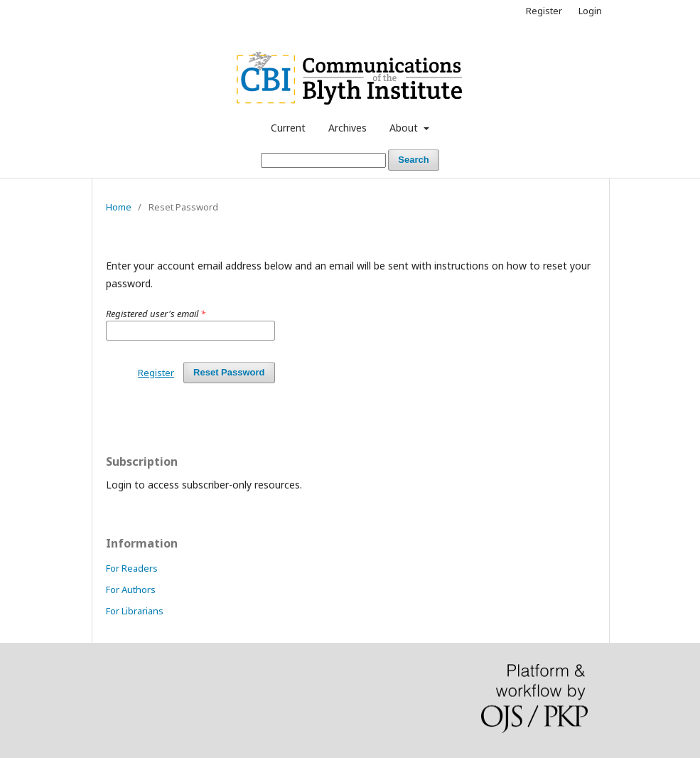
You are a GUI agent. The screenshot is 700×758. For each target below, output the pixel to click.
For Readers (132, 568)
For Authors (131, 589)
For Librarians (135, 611)
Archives (348, 128)
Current (288, 128)
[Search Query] (323, 160)
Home (119, 207)
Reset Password (229, 372)
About (405, 128)
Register (544, 11)
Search (413, 160)
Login (590, 11)
